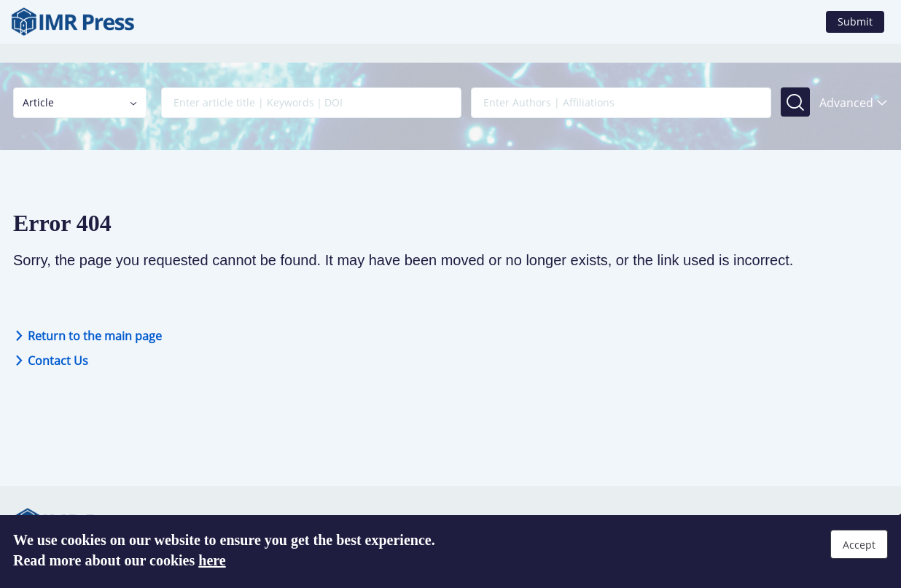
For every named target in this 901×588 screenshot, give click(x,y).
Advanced (854, 103)
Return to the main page (87, 336)
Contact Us (51, 361)
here (212, 560)
